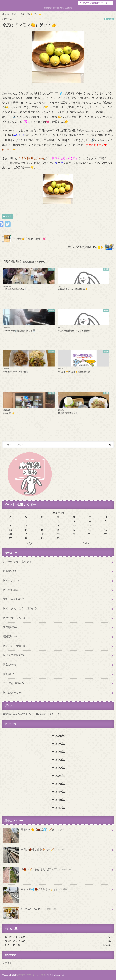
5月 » (86, 543)
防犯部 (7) (9, 674)
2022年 (60, 768)
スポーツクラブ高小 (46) (17, 562)
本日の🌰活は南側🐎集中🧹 (34, 851)
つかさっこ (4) (14, 692)
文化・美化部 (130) (14, 599)
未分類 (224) (10, 627)
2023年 (60, 760)
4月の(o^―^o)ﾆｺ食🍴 (30, 910)
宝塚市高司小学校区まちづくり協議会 (32, 975)
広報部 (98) (10, 571)
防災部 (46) (10, 664)
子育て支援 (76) (15, 655)
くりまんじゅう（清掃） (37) (23, 608)
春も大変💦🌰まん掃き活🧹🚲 (36, 891)
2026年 (60, 736)
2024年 (60, 752)
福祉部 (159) (10, 636)
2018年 (60, 800)
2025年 (60, 744)
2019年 (60, 792)
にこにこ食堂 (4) (15, 646)
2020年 (60, 784)
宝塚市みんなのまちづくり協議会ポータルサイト (33, 714)
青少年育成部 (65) (13, 683)
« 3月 (30, 543)
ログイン (7, 963)
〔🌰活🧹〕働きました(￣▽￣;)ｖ (37, 871)
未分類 (9, 216)
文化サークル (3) (15, 618)
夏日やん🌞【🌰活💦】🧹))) (34, 831)
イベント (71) (13, 580)
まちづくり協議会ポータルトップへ (97, 3)
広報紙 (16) (12, 590)
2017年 (60, 808)
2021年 (60, 776)
